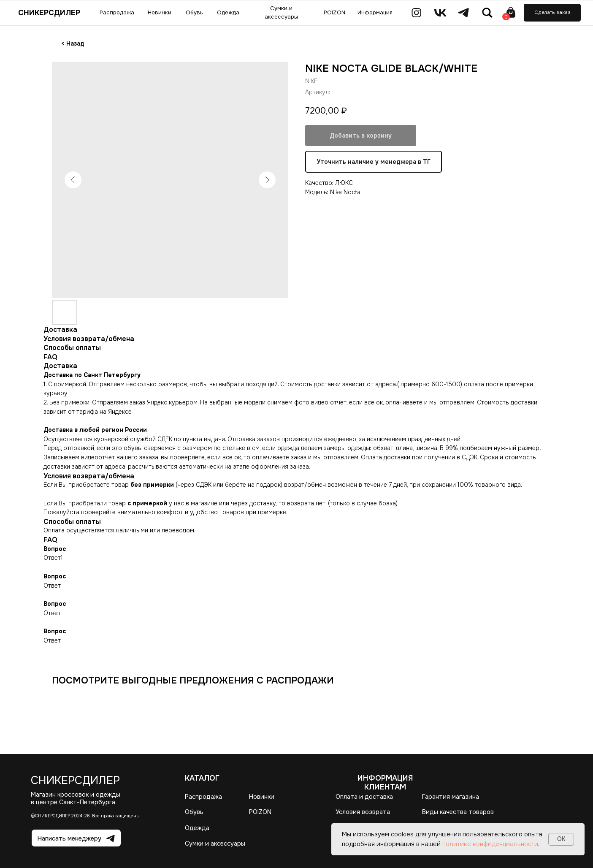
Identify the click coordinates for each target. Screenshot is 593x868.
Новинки (262, 797)
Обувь (194, 812)
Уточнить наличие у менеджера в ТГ (374, 162)
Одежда (197, 828)
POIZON (260, 812)
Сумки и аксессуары (215, 844)
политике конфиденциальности (490, 844)
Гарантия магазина (451, 797)
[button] (552, 13)
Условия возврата (363, 812)
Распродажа (203, 797)
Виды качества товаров (458, 812)
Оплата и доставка (364, 797)
